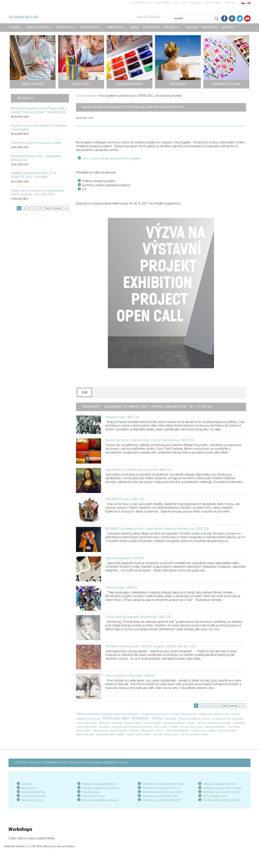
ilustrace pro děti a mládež (110, 734)
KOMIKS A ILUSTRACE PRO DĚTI (162, 800)
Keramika (171, 719)
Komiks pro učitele (87, 723)
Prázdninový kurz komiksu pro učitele (36, 143)
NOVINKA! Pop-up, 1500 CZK (125, 499)
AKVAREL (27, 784)
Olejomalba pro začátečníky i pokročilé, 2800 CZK (139, 470)
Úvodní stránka (141, 3)
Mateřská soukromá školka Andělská (132, 727)
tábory (212, 731)
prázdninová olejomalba (126, 714)
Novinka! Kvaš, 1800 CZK (122, 417)
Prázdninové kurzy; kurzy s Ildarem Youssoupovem (169, 714)
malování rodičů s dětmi (166, 734)
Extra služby (161, 727)
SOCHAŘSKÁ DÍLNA (215, 796)
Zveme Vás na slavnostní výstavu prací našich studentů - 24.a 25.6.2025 (37, 192)
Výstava (195, 731)
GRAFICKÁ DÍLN (31, 800)
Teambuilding (100, 731)
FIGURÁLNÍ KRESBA (33, 796)
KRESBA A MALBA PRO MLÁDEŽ (222, 788)
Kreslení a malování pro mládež (214, 723)
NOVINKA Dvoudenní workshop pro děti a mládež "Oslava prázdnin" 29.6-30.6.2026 (39, 110)
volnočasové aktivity (174, 723)
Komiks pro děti (85, 734)
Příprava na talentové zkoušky (94, 714)
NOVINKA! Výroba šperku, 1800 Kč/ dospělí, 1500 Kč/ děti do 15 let (150, 646)
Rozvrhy (196, 3)
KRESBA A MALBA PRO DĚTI (220, 784)
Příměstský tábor (116, 718)
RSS (177, 3)
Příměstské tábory (189, 719)
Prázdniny (140, 718)
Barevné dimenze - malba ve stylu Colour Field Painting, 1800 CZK (150, 440)
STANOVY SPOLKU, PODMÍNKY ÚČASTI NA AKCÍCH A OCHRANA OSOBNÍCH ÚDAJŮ (71, 763)
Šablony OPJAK (133, 723)
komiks (191, 723)
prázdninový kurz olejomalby (228, 719)
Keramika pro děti (227, 731)
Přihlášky (134, 731)
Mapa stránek (163, 3)
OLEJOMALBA (91, 792)
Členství (160, 731)
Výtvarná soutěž (118, 731)
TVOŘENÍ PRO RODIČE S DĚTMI (222, 800)
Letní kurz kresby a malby (195, 734)
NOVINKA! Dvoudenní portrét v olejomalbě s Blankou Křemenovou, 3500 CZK (157, 529)
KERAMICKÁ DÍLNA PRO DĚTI (160, 796)
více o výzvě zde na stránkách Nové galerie (111, 159)
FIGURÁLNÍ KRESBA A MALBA (100, 800)
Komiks (206, 719)
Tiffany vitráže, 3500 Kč (121, 588)
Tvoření (157, 718)
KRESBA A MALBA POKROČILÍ (100, 784)
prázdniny (104, 727)
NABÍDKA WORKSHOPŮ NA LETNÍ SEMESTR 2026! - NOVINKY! (34, 175)
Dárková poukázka (177, 730)
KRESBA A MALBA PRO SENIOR (101, 788)
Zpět (84, 392)
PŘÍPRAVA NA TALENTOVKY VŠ (161, 788)
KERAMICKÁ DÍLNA (94, 796)
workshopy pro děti (87, 727)
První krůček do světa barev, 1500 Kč (130, 676)
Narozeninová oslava (191, 727)
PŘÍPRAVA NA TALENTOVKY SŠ (222, 792)
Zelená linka (213, 3)
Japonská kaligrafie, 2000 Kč (125, 558)
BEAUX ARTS (29, 788)
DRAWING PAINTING (34, 792)
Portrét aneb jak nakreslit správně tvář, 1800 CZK (138, 617)
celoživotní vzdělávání (111, 723)
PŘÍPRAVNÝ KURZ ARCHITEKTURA (163, 784)
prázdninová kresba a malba (214, 714)
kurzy (204, 731)
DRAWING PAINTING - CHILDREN (162, 792)
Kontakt (230, 3)
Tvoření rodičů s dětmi (138, 734)
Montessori (147, 731)
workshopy (239, 723)
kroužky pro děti (152, 723)
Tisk (185, 3)
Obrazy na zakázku (215, 727)
